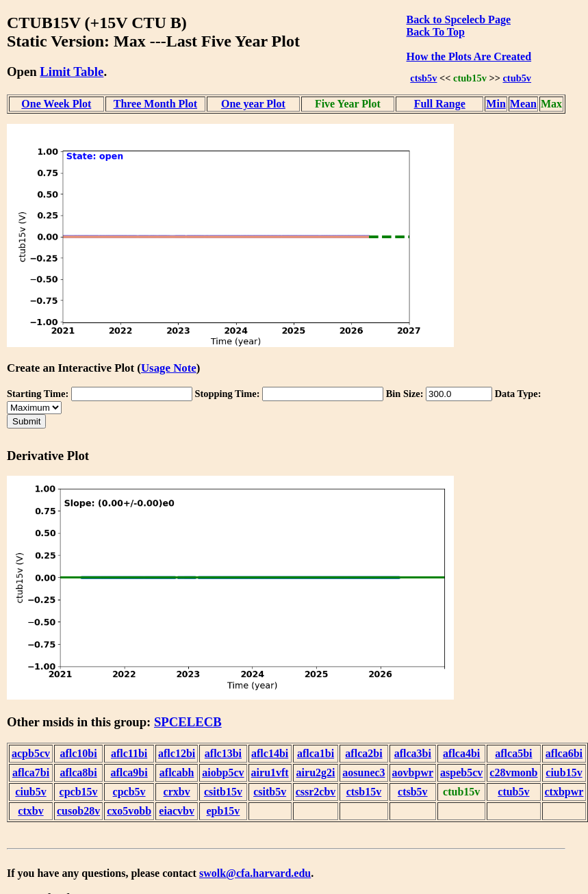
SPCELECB (188, 722)
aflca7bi (31, 772)
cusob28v (78, 811)
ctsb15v (364, 792)
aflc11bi (129, 753)
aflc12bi (177, 753)
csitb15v (223, 792)
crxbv (177, 792)
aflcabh (177, 772)
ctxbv (30, 811)
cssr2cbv (316, 792)
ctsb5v (423, 78)
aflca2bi (363, 753)
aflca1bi (316, 753)
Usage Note (169, 368)
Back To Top (436, 32)
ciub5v (30, 792)
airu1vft (270, 772)
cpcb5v (129, 792)
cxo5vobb (129, 811)
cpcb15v (79, 792)
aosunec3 (363, 772)
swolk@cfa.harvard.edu (255, 873)
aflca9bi (129, 772)
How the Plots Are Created (469, 56)
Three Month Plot (155, 104)
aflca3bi (413, 753)
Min (496, 104)
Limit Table (72, 72)
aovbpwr (413, 772)
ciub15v (564, 772)
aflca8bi (78, 772)
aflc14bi (270, 753)
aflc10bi (78, 753)
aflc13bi (223, 753)
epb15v (223, 811)
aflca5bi (513, 753)
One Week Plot (56, 104)
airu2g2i (316, 772)
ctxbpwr (564, 792)
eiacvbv (177, 811)
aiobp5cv (223, 772)
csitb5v (270, 792)
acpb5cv (31, 753)
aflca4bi (461, 753)
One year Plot (253, 104)
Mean (523, 104)
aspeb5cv (461, 772)
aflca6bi (564, 753)
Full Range (440, 104)
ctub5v (517, 78)
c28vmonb (513, 772)
